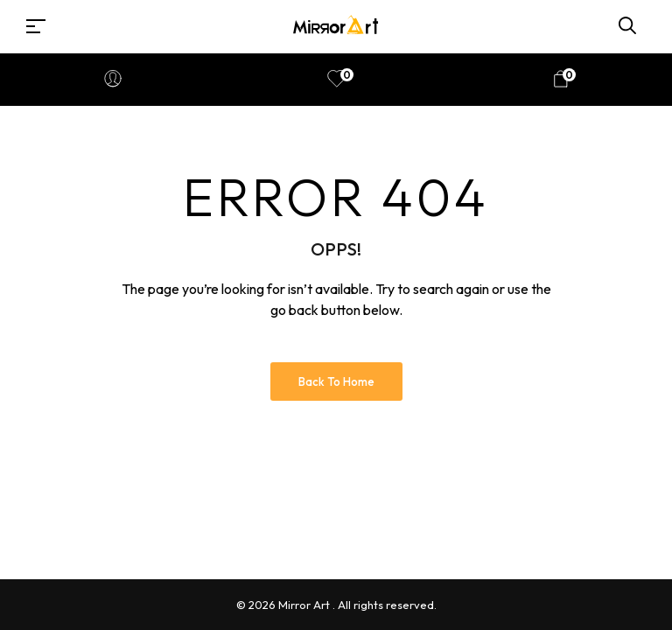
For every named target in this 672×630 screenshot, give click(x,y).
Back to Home (336, 381)
